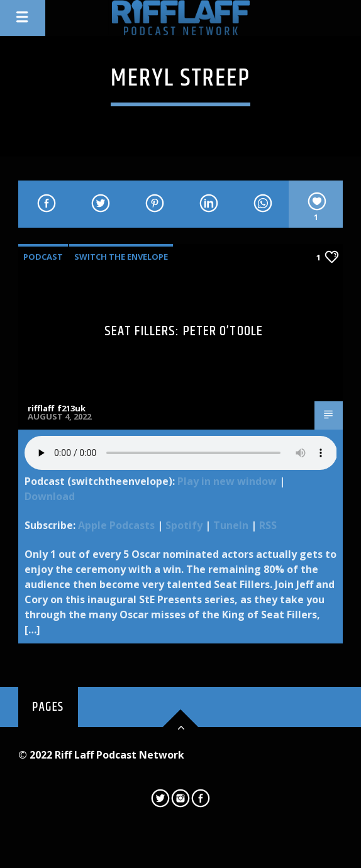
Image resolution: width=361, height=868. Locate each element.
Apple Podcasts (116, 525)
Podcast (43, 257)
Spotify (184, 525)
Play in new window (227, 481)
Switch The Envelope (121, 257)
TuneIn (231, 525)
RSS (268, 525)
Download (50, 496)
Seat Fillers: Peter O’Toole (184, 331)
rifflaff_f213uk (57, 408)
